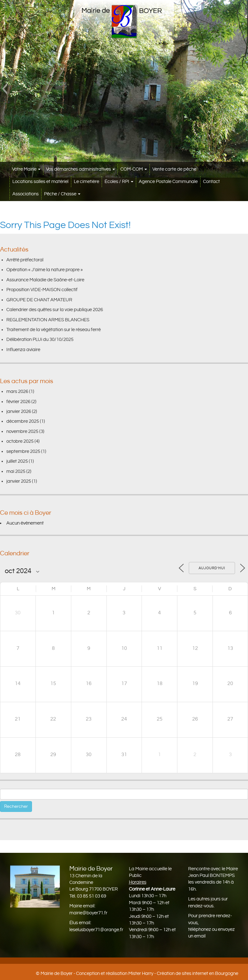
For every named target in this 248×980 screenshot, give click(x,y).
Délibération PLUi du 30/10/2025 (40, 340)
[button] (5, 89)
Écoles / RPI (119, 182)
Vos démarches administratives (80, 169)
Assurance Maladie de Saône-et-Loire (45, 280)
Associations (25, 194)
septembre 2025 (23, 451)
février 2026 (18, 402)
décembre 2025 (23, 421)
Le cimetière (86, 182)
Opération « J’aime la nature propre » (45, 270)
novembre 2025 (22, 431)
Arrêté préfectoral (25, 260)
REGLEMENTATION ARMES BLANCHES (48, 320)
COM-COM (134, 169)
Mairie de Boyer (57, 973)
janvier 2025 (19, 481)
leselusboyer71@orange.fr (96, 930)
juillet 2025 (17, 461)
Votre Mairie (26, 169)
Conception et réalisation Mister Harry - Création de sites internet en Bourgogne (157, 973)
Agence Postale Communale (168, 182)
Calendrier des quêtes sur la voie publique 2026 (55, 310)
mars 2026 (17, 392)
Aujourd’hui (212, 568)
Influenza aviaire (23, 350)
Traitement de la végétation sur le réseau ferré (54, 330)
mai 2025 (16, 471)
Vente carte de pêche (174, 169)
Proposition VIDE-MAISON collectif (42, 290)
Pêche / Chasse (62, 194)
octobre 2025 (20, 441)
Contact (211, 182)
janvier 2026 (19, 412)
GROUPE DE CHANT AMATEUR (39, 300)
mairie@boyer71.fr (88, 913)
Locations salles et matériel (40, 182)
